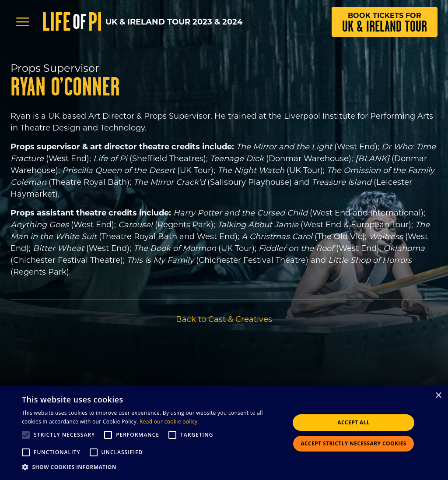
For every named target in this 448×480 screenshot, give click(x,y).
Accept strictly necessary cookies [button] (353, 443)
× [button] (438, 396)
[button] (152, 467)
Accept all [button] (353, 422)
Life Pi (72, 22)
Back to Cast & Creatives (224, 319)
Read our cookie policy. (169, 422)
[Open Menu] (23, 22)
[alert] (224, 433)
